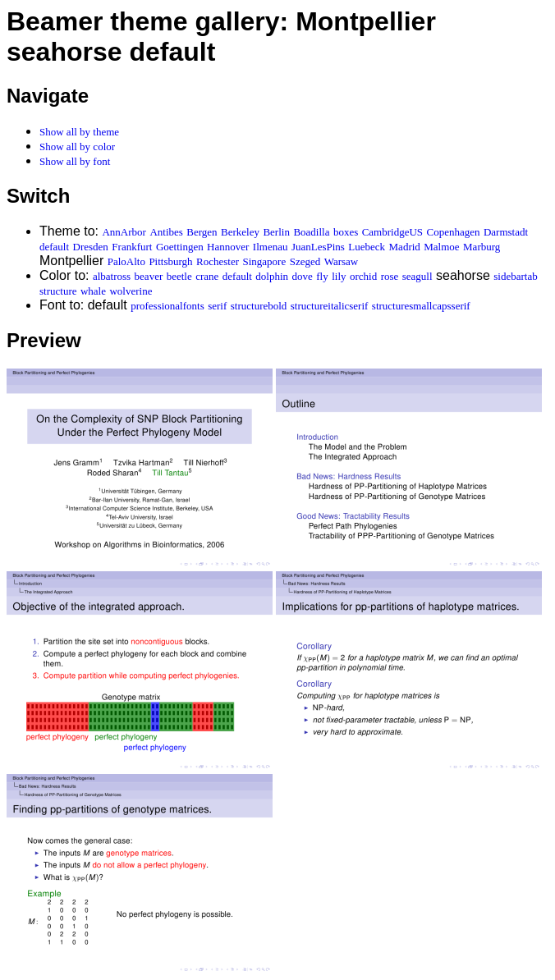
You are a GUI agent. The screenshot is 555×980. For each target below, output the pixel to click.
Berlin (276, 232)
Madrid (405, 247)
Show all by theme (79, 132)
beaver (149, 276)
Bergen (202, 232)
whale (93, 291)
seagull (417, 276)
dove (303, 276)
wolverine (131, 291)
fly (322, 276)
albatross (112, 276)
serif (217, 306)
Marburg (482, 247)
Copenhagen (454, 232)
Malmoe (441, 247)
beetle (179, 276)
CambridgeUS (392, 232)
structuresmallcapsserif (421, 306)
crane (207, 276)
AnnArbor (124, 232)
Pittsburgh (170, 261)
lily (339, 276)
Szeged (305, 261)
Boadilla (311, 232)
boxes (346, 232)
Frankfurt (132, 247)
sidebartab (515, 276)
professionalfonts (167, 306)
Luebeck (367, 247)
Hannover (228, 247)
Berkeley (240, 232)
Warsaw (342, 261)
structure (58, 291)
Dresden (91, 247)
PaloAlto (126, 261)
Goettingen (180, 247)
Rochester (218, 261)
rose (390, 276)
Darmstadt (506, 232)
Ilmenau (271, 247)
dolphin (272, 276)
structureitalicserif (330, 306)
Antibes (166, 232)
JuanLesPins (318, 247)
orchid (363, 276)
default (54, 247)
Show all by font (75, 161)
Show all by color (77, 147)
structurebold (259, 306)
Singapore (265, 261)
